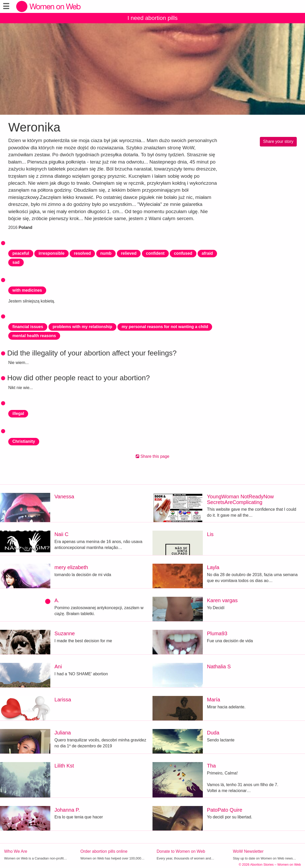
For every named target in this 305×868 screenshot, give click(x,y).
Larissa (63, 700)
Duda (213, 733)
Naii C (61, 534)
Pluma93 (217, 633)
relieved (129, 253)
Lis (210, 534)
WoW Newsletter (248, 851)
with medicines (27, 290)
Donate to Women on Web (181, 851)
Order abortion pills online (104, 851)
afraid (207, 253)
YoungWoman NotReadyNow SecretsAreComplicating (240, 499)
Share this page (153, 456)
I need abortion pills (152, 18)
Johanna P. (67, 810)
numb (106, 253)
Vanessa (64, 497)
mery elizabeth (71, 567)
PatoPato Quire (225, 810)
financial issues (28, 327)
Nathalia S (219, 667)
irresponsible (51, 253)
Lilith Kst (64, 766)
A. (57, 600)
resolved (82, 253)
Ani (58, 667)
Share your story (278, 141)
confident (155, 253)
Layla (213, 567)
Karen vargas (222, 600)
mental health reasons (34, 336)
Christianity (24, 441)
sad (16, 262)
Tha (211, 766)
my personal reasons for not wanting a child (165, 327)
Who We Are (16, 851)
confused (183, 253)
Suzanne (65, 633)
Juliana (63, 733)
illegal (18, 413)
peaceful (21, 253)
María (214, 700)
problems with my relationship (82, 327)
